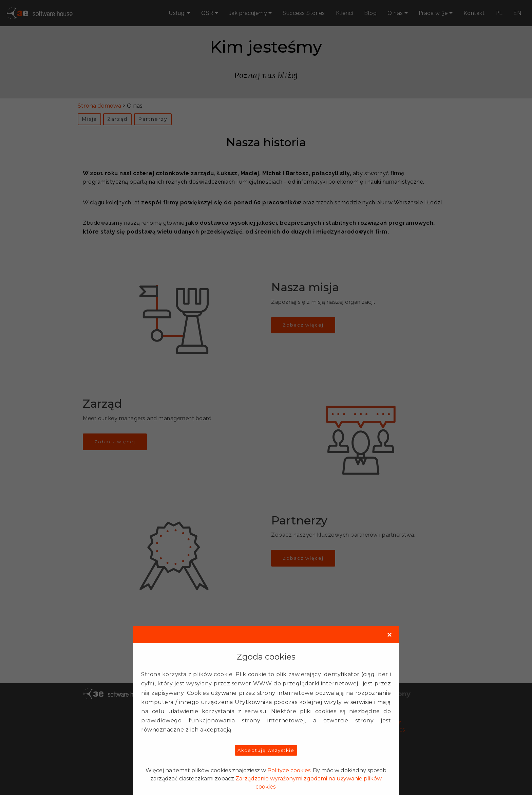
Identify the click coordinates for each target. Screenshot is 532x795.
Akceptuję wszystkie (266, 750)
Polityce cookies (289, 770)
